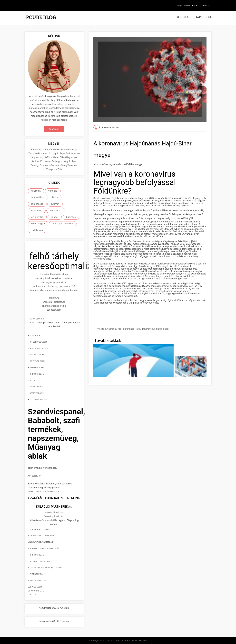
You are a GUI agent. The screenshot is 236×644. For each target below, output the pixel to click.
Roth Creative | (128, 640)
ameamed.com (37, 355)
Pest (74, 161)
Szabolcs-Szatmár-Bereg (54, 165)
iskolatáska (37, 204)
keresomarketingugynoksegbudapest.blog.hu (54, 290)
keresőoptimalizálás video (54, 274)
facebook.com (37, 574)
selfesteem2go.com (40, 561)
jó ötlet (55, 217)
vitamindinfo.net (37, 591)
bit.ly (32, 380)
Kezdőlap (184, 17)
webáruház (56, 211)
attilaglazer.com (39, 348)
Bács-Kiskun (38, 150)
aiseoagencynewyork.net (54, 282)
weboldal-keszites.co (54, 302)
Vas (75, 165)
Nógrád (68, 161)
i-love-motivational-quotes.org (46, 568)
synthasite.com (38, 580)
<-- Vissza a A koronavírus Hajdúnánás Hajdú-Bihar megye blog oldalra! (131, 329)
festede (32, 595)
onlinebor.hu (37, 368)
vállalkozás (37, 230)
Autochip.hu (34, 476)
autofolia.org (37, 319)
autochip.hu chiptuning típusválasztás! (54, 286)
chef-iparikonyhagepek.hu (43, 468)
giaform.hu (35, 336)
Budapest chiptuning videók (44, 548)
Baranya (50, 150)
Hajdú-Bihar (46, 158)
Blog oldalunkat (65, 96)
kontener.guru (37, 361)
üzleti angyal (38, 224)
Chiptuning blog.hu (40, 529)
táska (55, 197)
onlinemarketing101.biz (54, 306)
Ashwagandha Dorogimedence (44, 492)
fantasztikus (38, 197)
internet (55, 204)
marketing (37, 211)
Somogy (35, 165)
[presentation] (201, 360)
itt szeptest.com (38, 342)
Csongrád (54, 154)
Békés (58, 150)
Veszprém (52, 169)
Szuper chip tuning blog (42, 536)
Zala (60, 169)
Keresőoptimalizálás (54, 517)
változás (53, 191)
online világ (37, 217)
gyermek (36, 191)
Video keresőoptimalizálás (43, 520)
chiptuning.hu (37, 374)
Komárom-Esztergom (52, 161)
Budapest (44, 154)
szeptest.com (54, 310)
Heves (57, 158)
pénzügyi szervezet (63, 224)
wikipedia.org (36, 387)
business (71, 217)
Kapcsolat (203, 17)
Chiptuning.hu (37, 555)
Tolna (70, 165)
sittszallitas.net (39, 400)
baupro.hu (54, 298)
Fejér (63, 154)
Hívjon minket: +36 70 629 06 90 (193, 5)
